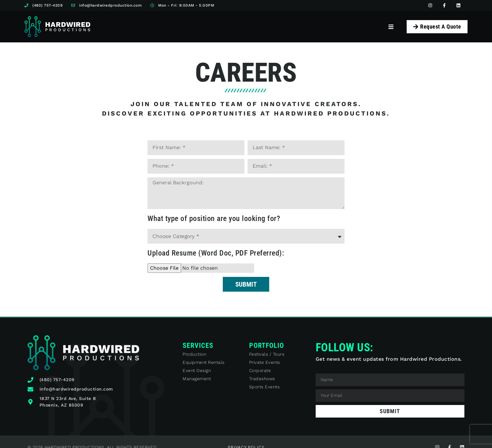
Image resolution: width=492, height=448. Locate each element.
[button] (391, 27)
